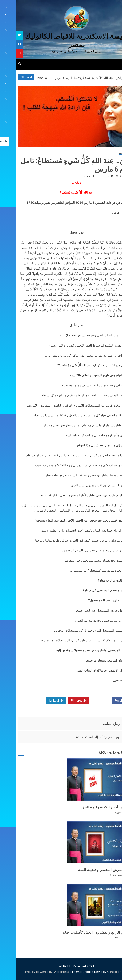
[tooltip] (4, 35)
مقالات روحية (110, 153)
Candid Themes (102, 972)
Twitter (85, 701)
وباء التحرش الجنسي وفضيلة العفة (89, 870)
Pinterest (63, 701)
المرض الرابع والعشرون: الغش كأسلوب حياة (82, 933)
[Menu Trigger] (111, 8)
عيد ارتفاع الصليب (99, 724)
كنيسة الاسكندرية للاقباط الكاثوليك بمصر (61, 40)
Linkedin (41, 701)
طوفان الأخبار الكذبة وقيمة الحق (91, 807)
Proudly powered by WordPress (32, 972)
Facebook (107, 701)
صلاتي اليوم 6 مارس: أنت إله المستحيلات (89, 737)
